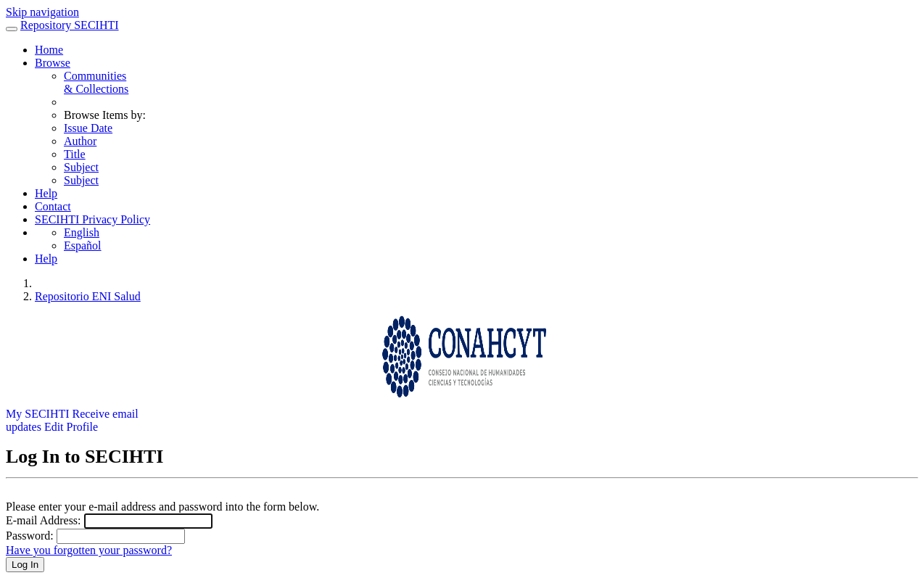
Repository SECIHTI (70, 25)
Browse (53, 63)
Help (46, 193)
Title (75, 154)
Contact (53, 206)
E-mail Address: (44, 520)
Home (49, 50)
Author (80, 141)
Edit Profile (71, 427)
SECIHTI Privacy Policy (92, 219)
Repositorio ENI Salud (88, 296)
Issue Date (88, 128)
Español (83, 245)
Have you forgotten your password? (89, 550)
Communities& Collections (96, 82)
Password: (30, 536)
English (82, 232)
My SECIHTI (38, 414)
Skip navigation (42, 12)
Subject (81, 167)
